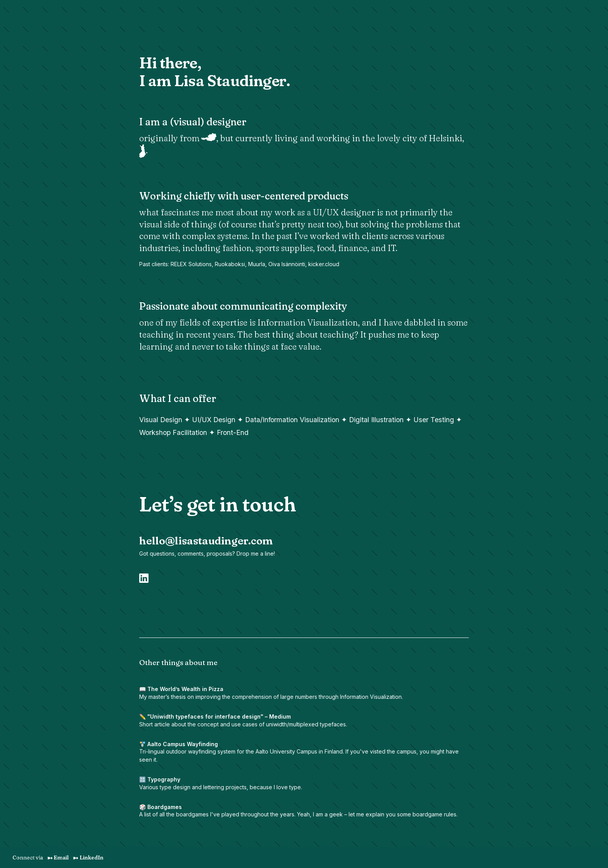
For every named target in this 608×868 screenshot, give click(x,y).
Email (58, 858)
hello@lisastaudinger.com (206, 541)
